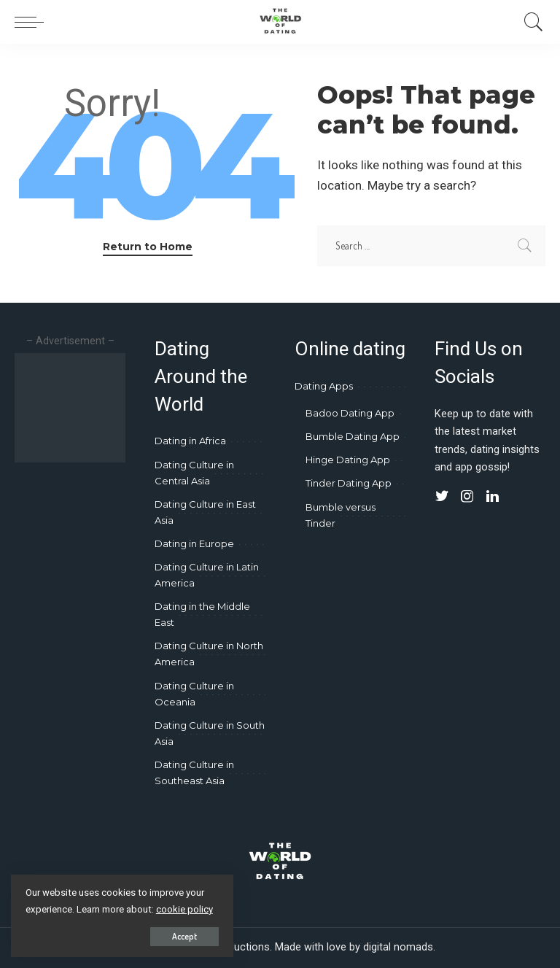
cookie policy (184, 909)
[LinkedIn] (493, 497)
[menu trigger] (33, 22)
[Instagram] (467, 497)
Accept (181, 936)
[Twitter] (442, 497)
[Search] (530, 22)
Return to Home (148, 247)
